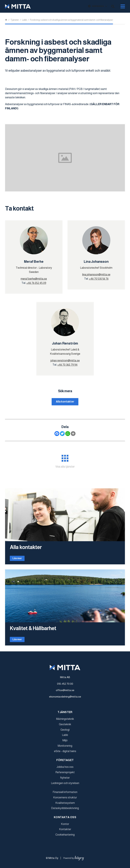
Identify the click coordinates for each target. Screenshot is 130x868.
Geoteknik (65, 726)
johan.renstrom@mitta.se (65, 360)
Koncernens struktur (65, 800)
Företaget (65, 762)
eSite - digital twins (65, 753)
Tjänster (65, 714)
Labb (65, 737)
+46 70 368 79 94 (67, 365)
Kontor (65, 826)
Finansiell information (65, 794)
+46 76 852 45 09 (36, 283)
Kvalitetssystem (65, 805)
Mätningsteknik (65, 721)
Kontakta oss (65, 819)
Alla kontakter (65, 402)
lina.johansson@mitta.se (96, 274)
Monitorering (65, 748)
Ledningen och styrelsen (65, 785)
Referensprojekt (65, 774)
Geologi (65, 732)
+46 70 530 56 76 (99, 279)
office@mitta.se (65, 692)
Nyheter (65, 780)
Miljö (65, 743)
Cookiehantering (65, 837)
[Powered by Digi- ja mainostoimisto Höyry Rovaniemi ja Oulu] (74, 859)
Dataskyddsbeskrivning (65, 810)
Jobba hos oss (65, 769)
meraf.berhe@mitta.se (34, 279)
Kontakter (65, 831)
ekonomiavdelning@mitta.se (65, 699)
